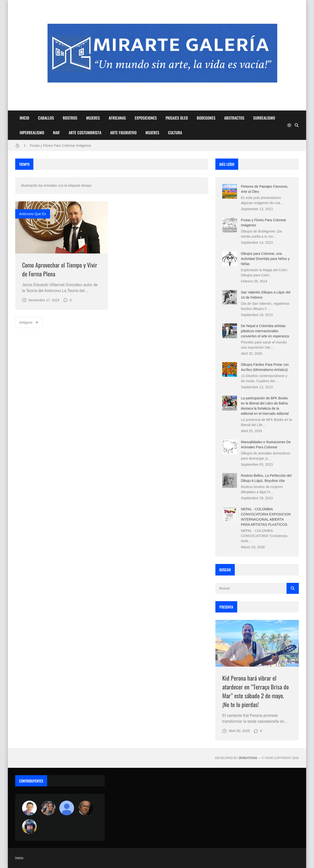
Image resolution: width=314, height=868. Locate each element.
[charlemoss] (85, 808)
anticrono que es (33, 214)
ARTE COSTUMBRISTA (85, 133)
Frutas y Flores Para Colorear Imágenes (61, 146)
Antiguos (29, 322)
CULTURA (175, 133)
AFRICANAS (117, 118)
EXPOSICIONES (146, 118)
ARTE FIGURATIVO (123, 133)
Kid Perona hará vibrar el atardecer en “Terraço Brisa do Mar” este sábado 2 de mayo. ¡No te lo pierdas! (255, 691)
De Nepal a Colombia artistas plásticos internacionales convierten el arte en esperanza (265, 331)
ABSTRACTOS (234, 118)
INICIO (24, 118)
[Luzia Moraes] (48, 808)
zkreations (248, 758)
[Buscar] (297, 125)
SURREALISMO (264, 118)
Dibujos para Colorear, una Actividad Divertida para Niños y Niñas (265, 259)
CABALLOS (46, 118)
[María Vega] (67, 808)
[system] (289, 125)
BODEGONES (206, 118)
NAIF (56, 133)
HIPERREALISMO (32, 133)
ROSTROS (70, 118)
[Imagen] (62, 227)
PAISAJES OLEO (177, 118)
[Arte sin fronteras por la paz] (29, 808)
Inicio (19, 858)
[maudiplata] (29, 827)
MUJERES (93, 118)
